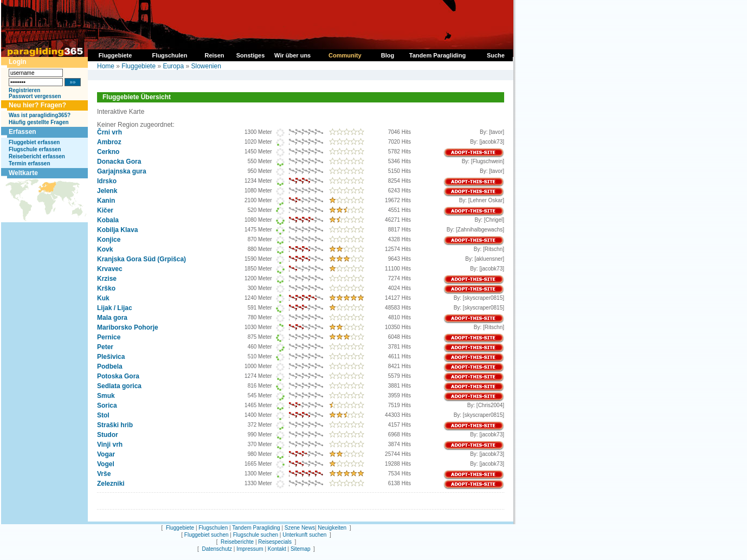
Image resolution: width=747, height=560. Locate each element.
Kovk (105, 249)
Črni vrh (110, 132)
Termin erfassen (30, 163)
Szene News (300, 528)
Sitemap (301, 549)
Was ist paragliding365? (40, 115)
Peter (105, 347)
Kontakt (277, 549)
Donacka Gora (119, 162)
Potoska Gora (118, 376)
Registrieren (24, 90)
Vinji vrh (110, 445)
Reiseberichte (237, 542)
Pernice (109, 337)
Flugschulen (213, 528)
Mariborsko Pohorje (128, 327)
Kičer (105, 210)
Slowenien (206, 66)
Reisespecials (275, 542)
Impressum (250, 549)
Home (106, 66)
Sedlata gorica (119, 386)
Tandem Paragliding (256, 528)
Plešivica (111, 357)
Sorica (107, 405)
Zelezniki (111, 484)
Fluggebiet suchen (207, 535)
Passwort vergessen (35, 96)
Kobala (108, 220)
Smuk (106, 396)
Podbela (110, 366)
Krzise (107, 279)
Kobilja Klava (117, 230)
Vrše (104, 474)
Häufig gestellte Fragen (39, 122)
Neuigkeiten (332, 528)
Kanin (106, 201)
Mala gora (112, 318)
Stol (103, 415)
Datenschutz (217, 549)
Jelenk (107, 191)
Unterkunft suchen (304, 535)
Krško (106, 288)
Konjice (109, 240)
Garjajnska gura (122, 171)
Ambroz (109, 142)
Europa (173, 66)
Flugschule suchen (256, 535)
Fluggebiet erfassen (34, 142)
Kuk (103, 298)
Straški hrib (115, 425)
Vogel (106, 464)
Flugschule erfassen (35, 149)
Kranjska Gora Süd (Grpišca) (141, 259)
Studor (108, 435)
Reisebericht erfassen (37, 156)
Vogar (106, 454)
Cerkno (108, 152)
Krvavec (110, 269)
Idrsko (107, 181)
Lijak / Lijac (115, 308)
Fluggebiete (139, 66)
